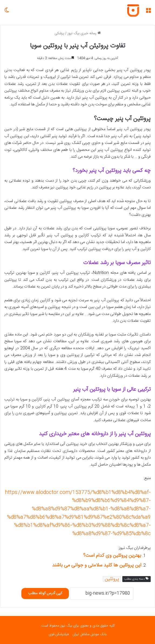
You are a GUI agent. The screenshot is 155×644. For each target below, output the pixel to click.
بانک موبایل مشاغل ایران (89, 634)
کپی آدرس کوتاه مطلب (45, 593)
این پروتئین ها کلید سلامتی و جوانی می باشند (97, 565)
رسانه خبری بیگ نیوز (84, 33)
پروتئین (112, 579)
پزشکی (59, 33)
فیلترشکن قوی (59, 634)
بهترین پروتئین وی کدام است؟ (112, 556)
